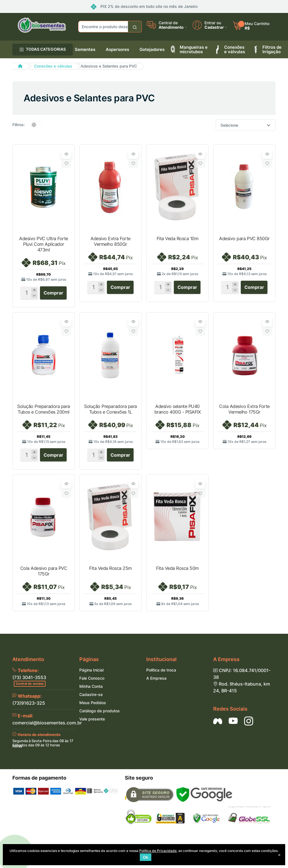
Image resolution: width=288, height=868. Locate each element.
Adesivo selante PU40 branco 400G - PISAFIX (178, 410)
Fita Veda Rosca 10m (178, 238)
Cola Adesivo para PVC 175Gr (44, 574)
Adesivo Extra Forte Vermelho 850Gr (111, 241)
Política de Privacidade (158, 851)
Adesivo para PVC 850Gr (244, 238)
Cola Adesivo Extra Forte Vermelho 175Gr (244, 410)
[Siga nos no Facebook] (218, 726)
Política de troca (161, 674)
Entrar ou (213, 23)
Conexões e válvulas (53, 66)
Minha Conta (91, 691)
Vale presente (92, 723)
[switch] (37, 125)
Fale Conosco (92, 683)
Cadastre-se (91, 699)
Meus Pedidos (93, 707)
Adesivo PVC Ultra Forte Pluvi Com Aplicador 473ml (44, 244)
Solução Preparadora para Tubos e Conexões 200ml (43, 410)
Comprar (53, 294)
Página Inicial (91, 674)
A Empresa (156, 683)
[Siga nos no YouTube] (233, 726)
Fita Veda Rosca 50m (177, 571)
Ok (146, 857)
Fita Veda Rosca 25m (111, 571)
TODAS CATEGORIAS (43, 49)
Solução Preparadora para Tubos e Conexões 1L (110, 410)
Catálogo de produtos (100, 715)
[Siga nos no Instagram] (249, 726)
